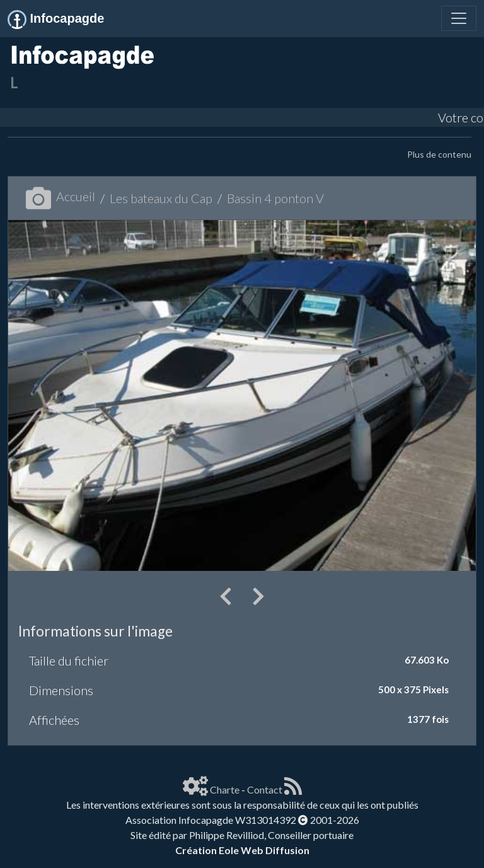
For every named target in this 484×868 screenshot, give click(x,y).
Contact (265, 789)
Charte (225, 789)
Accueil (60, 196)
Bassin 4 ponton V (275, 198)
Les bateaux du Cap (161, 198)
